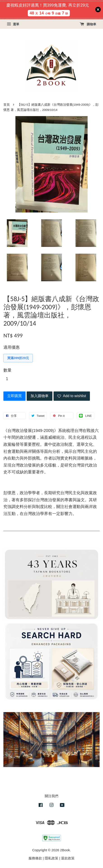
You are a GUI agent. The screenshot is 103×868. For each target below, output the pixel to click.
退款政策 (68, 858)
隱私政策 (51, 858)
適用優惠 (12, 347)
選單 (13, 24)
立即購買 (14, 396)
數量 (7, 370)
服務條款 (35, 858)
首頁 (7, 105)
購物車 (88, 24)
